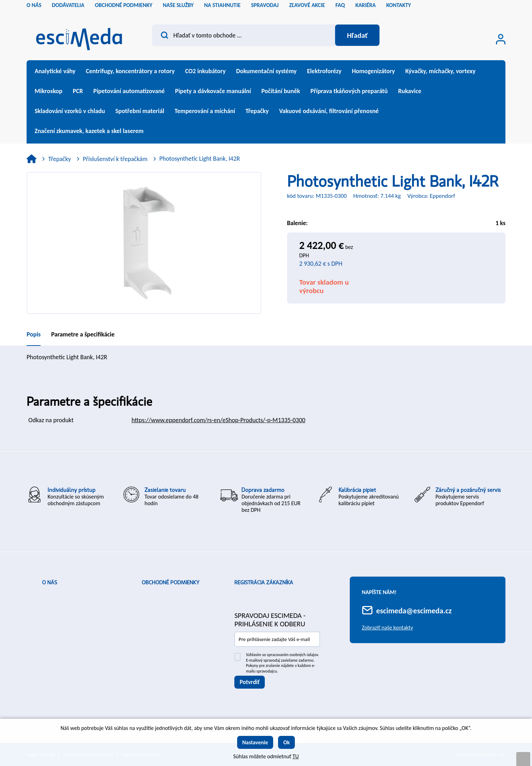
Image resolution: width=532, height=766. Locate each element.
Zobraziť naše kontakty (388, 628)
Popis (34, 334)
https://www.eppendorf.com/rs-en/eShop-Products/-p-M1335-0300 (218, 420)
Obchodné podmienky (171, 583)
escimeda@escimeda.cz (414, 611)
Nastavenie (255, 742)
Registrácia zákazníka (264, 583)
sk (500, 7)
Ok (287, 742)
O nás (49, 583)
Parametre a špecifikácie (83, 334)
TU (296, 756)
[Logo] (79, 37)
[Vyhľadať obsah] (357, 35)
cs (488, 7)
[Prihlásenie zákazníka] (501, 39)
